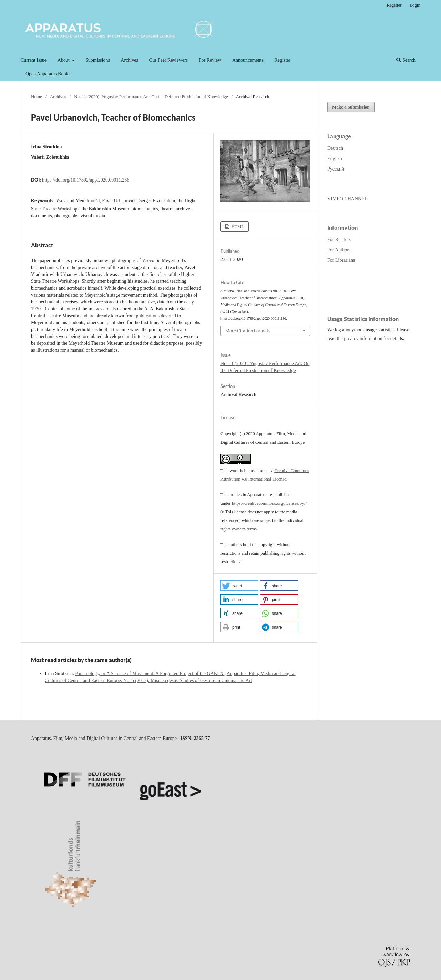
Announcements (248, 60)
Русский (336, 169)
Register (282, 60)
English (335, 159)
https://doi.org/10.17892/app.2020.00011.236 (86, 180)
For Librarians (341, 260)
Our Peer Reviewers (168, 60)
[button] (239, 586)
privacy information (363, 338)
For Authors (339, 250)
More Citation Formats (248, 331)
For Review (210, 60)
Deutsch (335, 148)
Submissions (98, 60)
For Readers (339, 240)
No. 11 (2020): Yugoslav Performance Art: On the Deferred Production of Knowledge (151, 97)
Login (415, 5)
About (64, 60)
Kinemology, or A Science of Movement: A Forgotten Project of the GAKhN (150, 674)
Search (406, 60)
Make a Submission (351, 107)
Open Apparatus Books (48, 74)
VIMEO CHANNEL (347, 199)
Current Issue (34, 60)
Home (37, 97)
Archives (129, 60)
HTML (237, 226)
